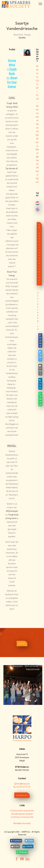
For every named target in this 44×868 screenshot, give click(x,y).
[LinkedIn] (40, 384)
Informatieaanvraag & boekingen (39, 254)
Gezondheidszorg (37, 135)
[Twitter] (40, 356)
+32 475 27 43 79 (22, 787)
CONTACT (22, 643)
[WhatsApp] (40, 399)
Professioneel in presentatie (22, 811)
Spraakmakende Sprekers (22, 814)
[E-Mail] (40, 370)
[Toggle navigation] (40, 4)
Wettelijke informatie (22, 823)
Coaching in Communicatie (22, 817)
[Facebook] (40, 340)
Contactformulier (22, 795)
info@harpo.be (23, 784)
